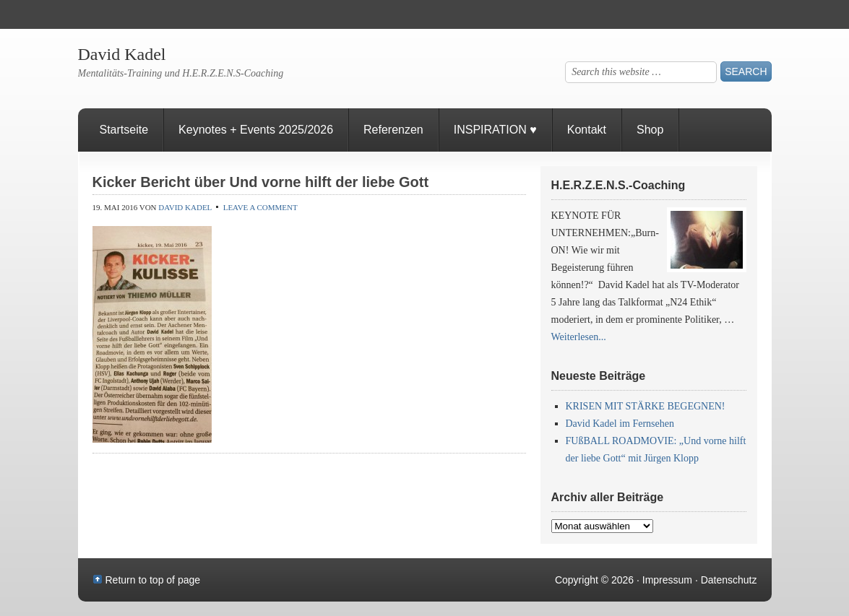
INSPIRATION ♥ (495, 130)
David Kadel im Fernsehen (620, 424)
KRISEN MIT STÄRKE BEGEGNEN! (646, 406)
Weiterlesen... (579, 337)
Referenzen (386, 138)
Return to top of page (153, 580)
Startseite (124, 130)
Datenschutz (729, 580)
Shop (650, 130)
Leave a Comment (260, 207)
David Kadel (122, 54)
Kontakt (587, 130)
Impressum (667, 580)
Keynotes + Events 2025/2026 (256, 130)
